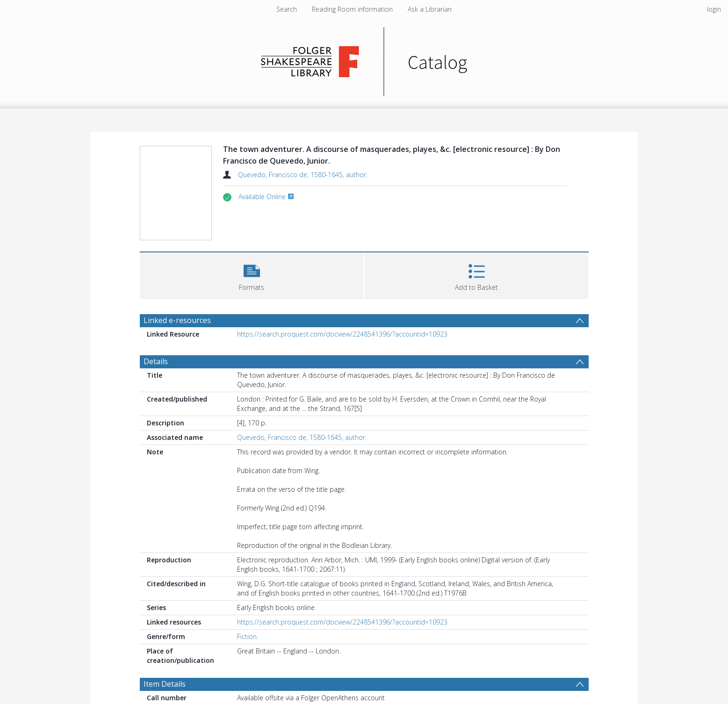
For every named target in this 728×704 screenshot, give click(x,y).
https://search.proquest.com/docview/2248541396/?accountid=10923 (342, 334)
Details (156, 361)
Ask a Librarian (430, 9)
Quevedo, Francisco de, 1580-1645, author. (303, 175)
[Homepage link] (364, 59)
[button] (252, 275)
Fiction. (248, 636)
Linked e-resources (177, 320)
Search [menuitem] (287, 9)
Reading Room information (352, 9)
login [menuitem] (714, 9)
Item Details (165, 684)
